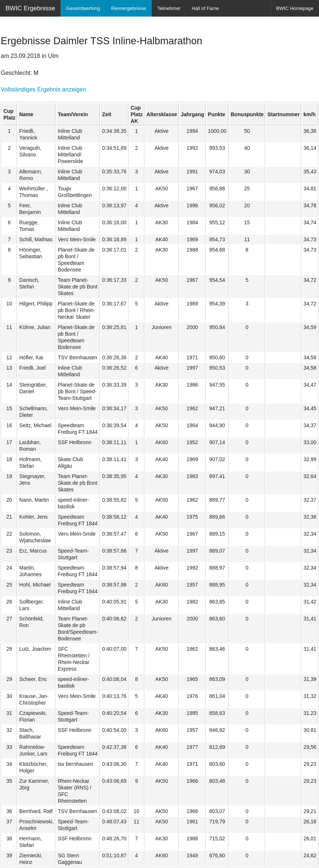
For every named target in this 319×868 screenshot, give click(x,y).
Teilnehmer (169, 8)
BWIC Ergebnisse (30, 8)
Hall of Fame (205, 8)
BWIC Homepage (295, 8)
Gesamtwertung (83, 8)
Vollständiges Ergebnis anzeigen (43, 89)
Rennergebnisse (129, 8)
